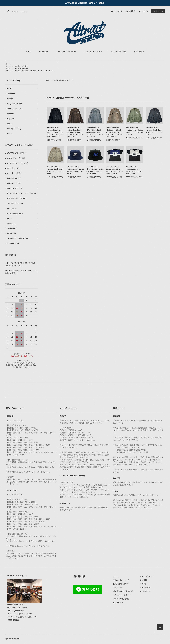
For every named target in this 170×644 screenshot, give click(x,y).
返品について (118, 588)
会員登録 (132, 11)
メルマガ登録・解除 (118, 52)
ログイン (145, 11)
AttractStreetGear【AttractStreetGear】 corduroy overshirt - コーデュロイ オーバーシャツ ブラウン (75, 132)
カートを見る (145, 588)
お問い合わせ (139, 52)
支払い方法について (121, 580)
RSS (115, 603)
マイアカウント (146, 576)
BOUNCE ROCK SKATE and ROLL (43, 71)
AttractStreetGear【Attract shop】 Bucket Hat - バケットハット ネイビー (75, 170)
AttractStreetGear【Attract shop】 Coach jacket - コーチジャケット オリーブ (135, 131)
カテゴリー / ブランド (66, 52)
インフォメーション (93, 52)
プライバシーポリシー (122, 595)
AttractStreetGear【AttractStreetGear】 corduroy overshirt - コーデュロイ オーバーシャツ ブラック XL (55, 132)
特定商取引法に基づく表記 (124, 591)
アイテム (158, 11)
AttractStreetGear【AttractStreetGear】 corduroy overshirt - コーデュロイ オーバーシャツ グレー (95, 132)
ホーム (28, 52)
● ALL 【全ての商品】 (21, 66)
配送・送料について (121, 584)
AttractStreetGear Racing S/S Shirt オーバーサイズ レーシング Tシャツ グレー (134, 170)
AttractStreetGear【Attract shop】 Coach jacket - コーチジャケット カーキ (56, 170)
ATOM (120, 603)
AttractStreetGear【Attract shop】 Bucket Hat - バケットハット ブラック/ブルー (95, 170)
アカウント (118, 11)
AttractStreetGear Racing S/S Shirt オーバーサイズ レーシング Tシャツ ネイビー (115, 170)
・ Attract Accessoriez (21, 68)
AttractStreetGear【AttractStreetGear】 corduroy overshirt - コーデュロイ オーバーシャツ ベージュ (114, 132)
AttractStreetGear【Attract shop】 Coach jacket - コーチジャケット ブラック (155, 131)
